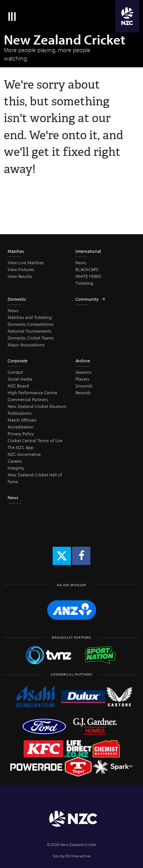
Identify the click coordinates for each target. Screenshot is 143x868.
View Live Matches (26, 263)
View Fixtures (21, 269)
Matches (16, 251)
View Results (20, 276)
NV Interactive (78, 856)
